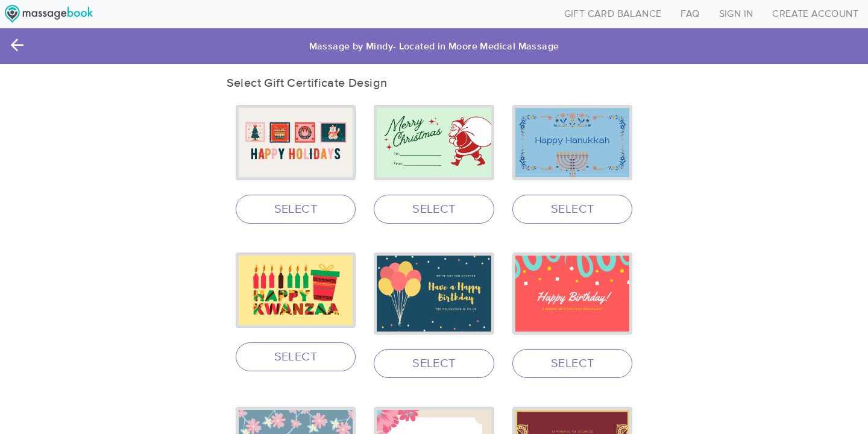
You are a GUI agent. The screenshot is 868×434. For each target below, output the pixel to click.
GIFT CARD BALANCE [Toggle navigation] (613, 14)
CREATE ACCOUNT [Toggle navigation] (815, 14)
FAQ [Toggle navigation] (690, 14)
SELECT (296, 209)
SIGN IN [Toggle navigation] (736, 14)
